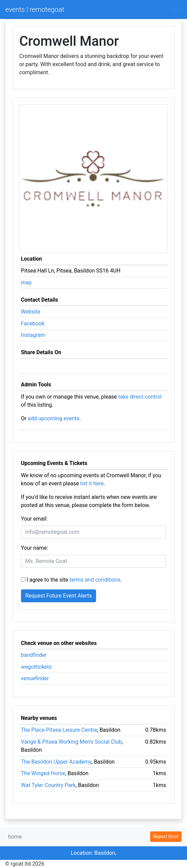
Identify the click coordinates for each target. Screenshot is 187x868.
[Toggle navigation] (177, 9)
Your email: (34, 519)
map (26, 282)
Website (31, 312)
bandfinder (34, 655)
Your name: (34, 548)
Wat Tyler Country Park (48, 785)
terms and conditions (95, 580)
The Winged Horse (43, 773)
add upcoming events (54, 418)
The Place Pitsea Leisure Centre (59, 730)
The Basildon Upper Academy (56, 762)
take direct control (140, 397)
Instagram (33, 335)
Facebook (33, 324)
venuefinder (35, 678)
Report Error (166, 836)
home (15, 837)
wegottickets (36, 667)
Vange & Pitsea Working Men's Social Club (71, 742)
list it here (92, 483)
